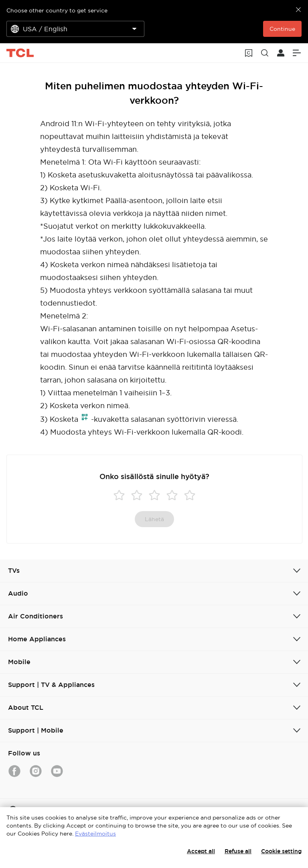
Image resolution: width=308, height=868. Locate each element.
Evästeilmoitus (95, 834)
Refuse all (238, 851)
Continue (282, 29)
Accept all (201, 851)
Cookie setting (281, 851)
